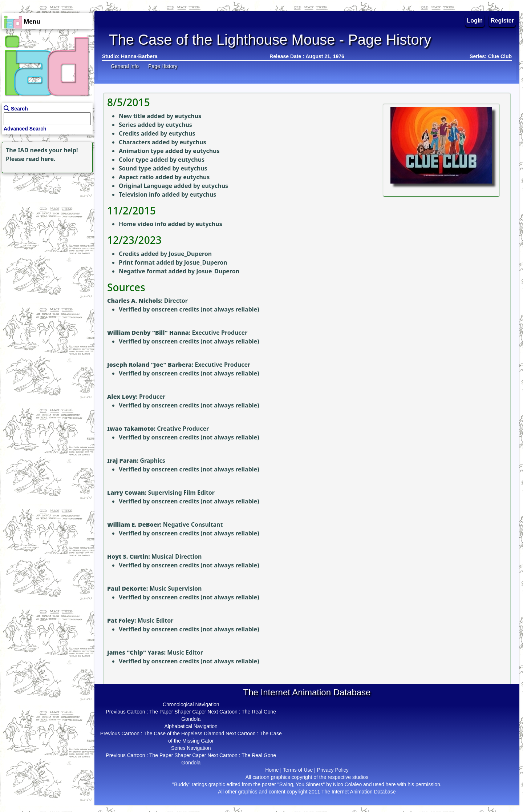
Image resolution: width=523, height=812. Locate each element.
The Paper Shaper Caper (178, 712)
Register (502, 21)
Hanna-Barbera (139, 56)
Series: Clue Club (491, 56)
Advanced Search (25, 129)
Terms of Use (298, 770)
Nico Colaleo (347, 784)
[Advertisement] (45, 220)
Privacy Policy (333, 770)
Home (272, 770)
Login (475, 21)
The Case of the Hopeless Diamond (184, 733)
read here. (41, 159)
